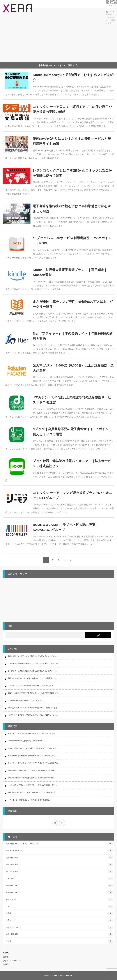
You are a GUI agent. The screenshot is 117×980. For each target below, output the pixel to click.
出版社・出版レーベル (60, 851)
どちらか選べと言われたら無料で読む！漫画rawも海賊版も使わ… (32, 785)
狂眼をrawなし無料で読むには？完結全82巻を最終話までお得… (32, 770)
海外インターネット (60, 927)
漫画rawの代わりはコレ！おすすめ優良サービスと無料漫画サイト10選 (72, 141)
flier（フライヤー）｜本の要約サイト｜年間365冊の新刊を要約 (73, 336)
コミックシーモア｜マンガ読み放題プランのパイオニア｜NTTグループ (73, 495)
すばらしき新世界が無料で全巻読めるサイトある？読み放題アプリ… (34, 693)
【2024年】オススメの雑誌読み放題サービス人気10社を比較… (31, 686)
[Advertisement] (54, 37)
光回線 (60, 913)
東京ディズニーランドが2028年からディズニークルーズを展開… (32, 733)
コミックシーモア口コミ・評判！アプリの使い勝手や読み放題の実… (34, 763)
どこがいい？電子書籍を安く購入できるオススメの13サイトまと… (33, 715)
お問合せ (7, 964)
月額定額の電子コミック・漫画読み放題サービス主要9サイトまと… (33, 708)
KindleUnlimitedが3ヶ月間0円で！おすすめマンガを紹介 (73, 77)
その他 (60, 941)
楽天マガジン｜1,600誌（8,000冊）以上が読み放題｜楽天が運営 (73, 368)
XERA (56, 975)
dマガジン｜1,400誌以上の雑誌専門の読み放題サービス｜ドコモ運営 (72, 400)
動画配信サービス (60, 886)
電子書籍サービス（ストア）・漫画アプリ (60, 844)
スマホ (60, 906)
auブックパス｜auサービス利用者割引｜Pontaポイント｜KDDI (72, 241)
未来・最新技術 (60, 934)
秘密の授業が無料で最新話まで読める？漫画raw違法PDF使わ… (32, 778)
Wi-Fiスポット (60, 899)
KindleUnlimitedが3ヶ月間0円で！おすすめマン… (26, 700)
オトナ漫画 (60, 879)
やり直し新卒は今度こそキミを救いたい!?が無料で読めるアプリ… (33, 748)
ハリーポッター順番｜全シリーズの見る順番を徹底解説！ (29, 800)
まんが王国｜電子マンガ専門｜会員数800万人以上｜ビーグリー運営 (73, 304)
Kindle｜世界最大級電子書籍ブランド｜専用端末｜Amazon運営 (70, 272)
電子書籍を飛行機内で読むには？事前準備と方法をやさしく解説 (72, 209)
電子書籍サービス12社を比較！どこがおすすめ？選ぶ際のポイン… (33, 671)
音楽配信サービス (60, 893)
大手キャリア (60, 920)
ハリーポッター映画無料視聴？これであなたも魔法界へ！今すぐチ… (34, 663)
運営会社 (7, 957)
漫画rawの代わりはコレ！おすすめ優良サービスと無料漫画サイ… (32, 678)
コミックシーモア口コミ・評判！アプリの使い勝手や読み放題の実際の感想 (72, 109)
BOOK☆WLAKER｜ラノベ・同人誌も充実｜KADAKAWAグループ (66, 527)
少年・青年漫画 (60, 865)
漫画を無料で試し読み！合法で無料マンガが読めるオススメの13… (33, 656)
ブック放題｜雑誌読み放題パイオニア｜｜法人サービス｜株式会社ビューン (72, 463)
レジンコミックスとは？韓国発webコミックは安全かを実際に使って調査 (72, 173)
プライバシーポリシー (12, 961)
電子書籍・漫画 (60, 858)
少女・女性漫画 (60, 872)
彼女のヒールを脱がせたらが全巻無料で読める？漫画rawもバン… (32, 756)
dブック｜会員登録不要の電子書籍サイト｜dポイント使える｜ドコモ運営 (72, 432)
